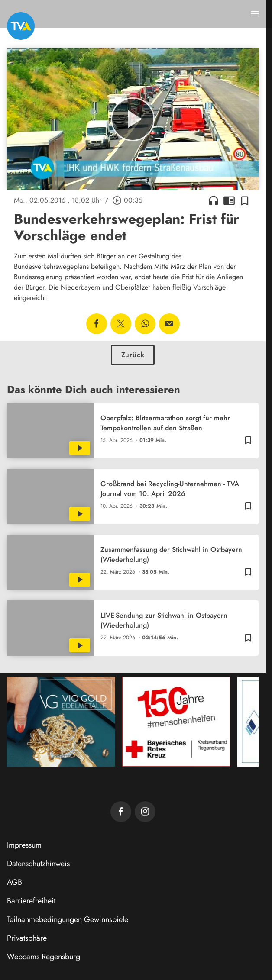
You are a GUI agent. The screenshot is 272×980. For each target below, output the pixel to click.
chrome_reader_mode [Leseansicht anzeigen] (229, 200)
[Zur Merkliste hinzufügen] (245, 200)
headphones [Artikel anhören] (214, 200)
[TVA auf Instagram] (145, 812)
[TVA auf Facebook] (121, 812)
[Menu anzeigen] (255, 14)
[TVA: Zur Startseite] (21, 26)
